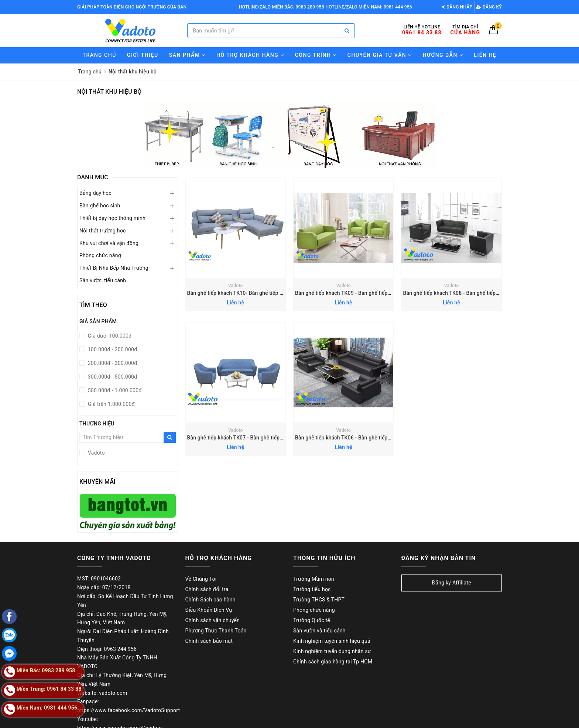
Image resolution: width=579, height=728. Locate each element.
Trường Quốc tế (312, 620)
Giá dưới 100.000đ (109, 336)
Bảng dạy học (95, 193)
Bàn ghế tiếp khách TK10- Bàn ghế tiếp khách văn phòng (253, 293)
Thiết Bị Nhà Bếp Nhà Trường (114, 268)
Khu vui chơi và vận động (109, 243)
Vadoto (236, 286)
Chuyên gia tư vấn (380, 55)
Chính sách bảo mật (209, 641)
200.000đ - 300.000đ (112, 363)
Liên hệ (485, 55)
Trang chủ (100, 55)
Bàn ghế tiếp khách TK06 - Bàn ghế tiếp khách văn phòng (362, 438)
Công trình (316, 55)
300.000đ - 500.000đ (112, 377)
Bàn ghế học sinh (100, 206)
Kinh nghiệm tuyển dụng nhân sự (332, 651)
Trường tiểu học (312, 589)
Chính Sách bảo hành (210, 600)
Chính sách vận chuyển (213, 620)
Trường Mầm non (314, 579)
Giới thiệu (143, 55)
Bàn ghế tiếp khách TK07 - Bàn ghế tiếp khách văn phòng (254, 438)
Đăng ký (489, 7)
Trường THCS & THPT (319, 600)
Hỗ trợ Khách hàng (250, 55)
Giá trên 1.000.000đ (111, 404)
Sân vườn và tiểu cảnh (319, 631)
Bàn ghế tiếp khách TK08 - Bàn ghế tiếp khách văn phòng (470, 293)
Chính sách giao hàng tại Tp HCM (333, 662)
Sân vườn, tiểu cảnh (103, 280)
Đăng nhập (457, 7)
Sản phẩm (187, 55)
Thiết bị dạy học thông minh (112, 218)
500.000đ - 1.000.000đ (114, 390)
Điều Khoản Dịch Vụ (209, 610)
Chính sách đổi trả (207, 589)
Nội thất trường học (103, 231)
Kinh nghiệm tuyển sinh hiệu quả (332, 641)
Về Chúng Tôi (201, 579)
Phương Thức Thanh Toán (216, 631)
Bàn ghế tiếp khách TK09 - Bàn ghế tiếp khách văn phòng (362, 293)
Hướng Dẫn (443, 55)
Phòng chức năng (100, 255)
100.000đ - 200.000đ (112, 349)
